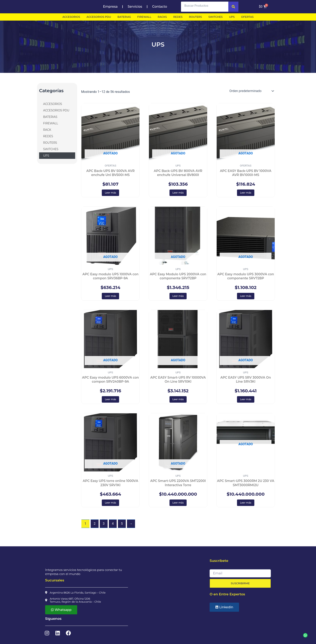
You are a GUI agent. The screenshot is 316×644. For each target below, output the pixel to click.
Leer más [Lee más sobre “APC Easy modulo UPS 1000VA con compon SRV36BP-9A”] (110, 297)
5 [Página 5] (122, 525)
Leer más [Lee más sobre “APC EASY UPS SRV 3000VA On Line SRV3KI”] (246, 400)
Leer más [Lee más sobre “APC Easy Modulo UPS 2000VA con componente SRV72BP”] (178, 297)
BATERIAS (50, 117)
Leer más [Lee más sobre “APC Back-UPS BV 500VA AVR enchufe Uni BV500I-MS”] (110, 193)
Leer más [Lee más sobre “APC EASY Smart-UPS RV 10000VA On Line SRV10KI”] (178, 400)
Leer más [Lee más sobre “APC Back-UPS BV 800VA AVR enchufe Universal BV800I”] (178, 193)
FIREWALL (51, 123)
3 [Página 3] (104, 525)
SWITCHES (51, 149)
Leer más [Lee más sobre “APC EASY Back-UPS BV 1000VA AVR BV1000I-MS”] (246, 193)
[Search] (233, 7)
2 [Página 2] (95, 525)
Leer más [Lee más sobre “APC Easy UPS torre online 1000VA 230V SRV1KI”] (110, 504)
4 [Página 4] (113, 525)
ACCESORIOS (53, 104)
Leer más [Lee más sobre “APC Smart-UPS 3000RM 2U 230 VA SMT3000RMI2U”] (246, 504)
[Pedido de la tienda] (251, 91)
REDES (48, 136)
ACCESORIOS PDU (56, 110)
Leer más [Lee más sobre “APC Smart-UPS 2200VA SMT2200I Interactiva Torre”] (178, 504)
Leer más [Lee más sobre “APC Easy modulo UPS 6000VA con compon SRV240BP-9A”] (110, 400)
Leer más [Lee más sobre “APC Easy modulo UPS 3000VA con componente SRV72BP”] (246, 297)
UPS (46, 156)
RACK (47, 130)
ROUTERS (50, 143)
